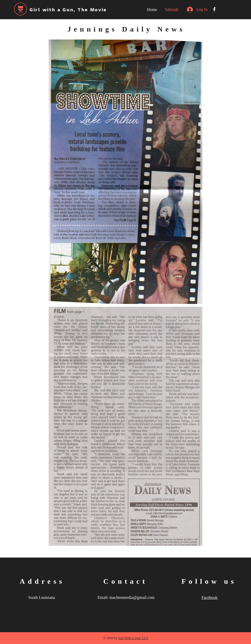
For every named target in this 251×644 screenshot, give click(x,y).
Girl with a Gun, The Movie (68, 10)
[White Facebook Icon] (214, 9)
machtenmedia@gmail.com (132, 597)
